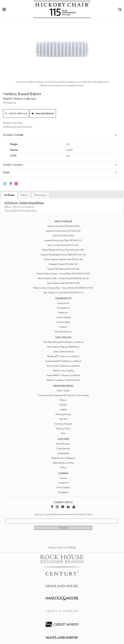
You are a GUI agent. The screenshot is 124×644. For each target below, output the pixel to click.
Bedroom (63, 313)
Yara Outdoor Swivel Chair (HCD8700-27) (63, 293)
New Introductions (63, 332)
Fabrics (24, 195)
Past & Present (63, 444)
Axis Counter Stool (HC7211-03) (63, 245)
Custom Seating (63, 317)
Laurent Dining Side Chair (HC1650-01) (63, 240)
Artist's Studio (63, 391)
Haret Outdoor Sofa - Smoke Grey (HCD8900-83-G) (63, 278)
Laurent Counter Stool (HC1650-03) (63, 231)
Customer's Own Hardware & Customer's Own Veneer (63, 395)
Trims (63, 433)
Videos (63, 468)
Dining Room (63, 308)
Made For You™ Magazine (63, 458)
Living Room (63, 303)
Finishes (63, 405)
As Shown (9, 195)
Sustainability (63, 453)
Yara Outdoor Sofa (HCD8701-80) (63, 283)
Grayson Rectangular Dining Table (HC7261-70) (63, 255)
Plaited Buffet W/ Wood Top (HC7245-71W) (63, 250)
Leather (63, 410)
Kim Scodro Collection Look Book (63, 366)
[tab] (9, 195)
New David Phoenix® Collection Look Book (63, 342)
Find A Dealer (63, 488)
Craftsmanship (63, 449)
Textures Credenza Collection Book (63, 380)
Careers (63, 478)
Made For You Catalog (63, 371)
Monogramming (63, 414)
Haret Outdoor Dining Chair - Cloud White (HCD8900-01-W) (63, 288)
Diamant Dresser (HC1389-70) (63, 264)
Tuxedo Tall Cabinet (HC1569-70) (63, 269)
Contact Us (63, 483)
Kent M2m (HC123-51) (63, 236)
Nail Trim (63, 419)
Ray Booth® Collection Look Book (63, 356)
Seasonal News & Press (63, 463)
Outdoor (63, 327)
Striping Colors (63, 429)
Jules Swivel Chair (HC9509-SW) (63, 226)
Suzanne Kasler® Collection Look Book (63, 361)
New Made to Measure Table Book (63, 347)
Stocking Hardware (63, 424)
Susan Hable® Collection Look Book (63, 375)
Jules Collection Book (63, 352)
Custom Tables (63, 322)
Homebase (63, 492)
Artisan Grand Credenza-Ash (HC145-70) (63, 259)
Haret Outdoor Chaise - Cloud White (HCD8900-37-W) (63, 274)
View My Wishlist (43, 113)
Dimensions (40, 195)
